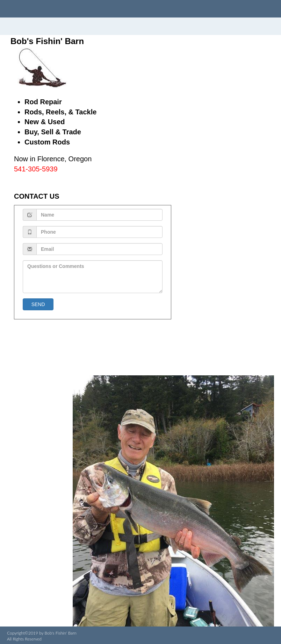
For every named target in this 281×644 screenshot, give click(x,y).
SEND (38, 304)
